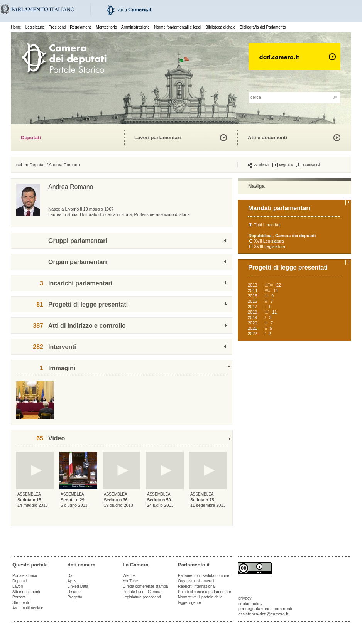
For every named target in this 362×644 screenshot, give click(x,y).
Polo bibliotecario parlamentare (205, 592)
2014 (252, 290)
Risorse (74, 592)
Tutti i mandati (267, 225)
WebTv (129, 576)
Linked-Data (78, 586)
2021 (252, 328)
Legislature (35, 27)
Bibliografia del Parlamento (263, 27)
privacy (245, 598)
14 (276, 290)
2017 (252, 307)
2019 (252, 317)
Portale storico (25, 576)
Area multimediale (28, 608)
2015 (252, 296)
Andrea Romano (64, 165)
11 (274, 312)
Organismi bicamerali (196, 581)
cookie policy (250, 604)
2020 (252, 323)
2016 (252, 301)
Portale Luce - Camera (142, 592)
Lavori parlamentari (158, 137)
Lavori (18, 586)
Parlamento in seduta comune (204, 576)
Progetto (75, 597)
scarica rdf (309, 165)
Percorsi (19, 597)
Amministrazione (135, 27)
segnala (282, 165)
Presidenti (57, 27)
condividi (258, 165)
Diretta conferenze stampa (145, 586)
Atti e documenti (267, 137)
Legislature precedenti (142, 597)
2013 (252, 285)
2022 (252, 334)
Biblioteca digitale (220, 27)
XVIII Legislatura (270, 246)
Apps (72, 581)
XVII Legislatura (269, 241)
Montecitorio (106, 27)
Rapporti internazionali (197, 586)
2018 (252, 312)
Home (16, 27)
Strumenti (21, 603)
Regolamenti (81, 27)
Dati (71, 576)
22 (279, 285)
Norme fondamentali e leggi (178, 27)
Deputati (31, 137)
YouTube (130, 581)
